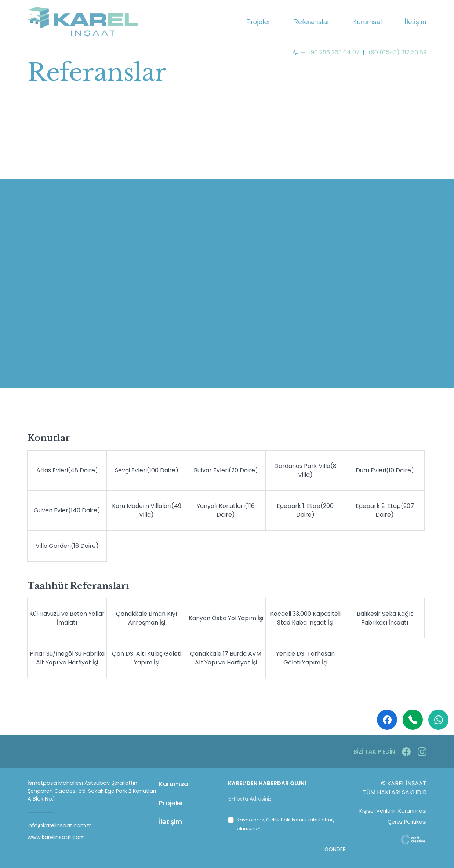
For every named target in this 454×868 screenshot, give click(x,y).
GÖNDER (335, 849)
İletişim (415, 22)
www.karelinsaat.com (56, 837)
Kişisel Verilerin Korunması (393, 811)
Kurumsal (367, 22)
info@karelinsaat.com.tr (59, 825)
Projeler (258, 22)
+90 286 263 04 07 (333, 52)
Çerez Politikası (407, 822)
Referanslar (311, 22)
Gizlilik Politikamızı (286, 820)
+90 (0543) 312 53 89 (397, 52)
